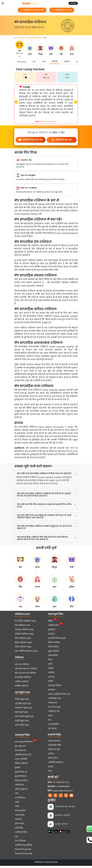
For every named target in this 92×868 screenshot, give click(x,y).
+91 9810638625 (59, 789)
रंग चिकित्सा (20, 800)
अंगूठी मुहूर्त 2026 (22, 723)
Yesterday (21, 62)
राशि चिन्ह (19, 830)
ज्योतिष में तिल (21, 834)
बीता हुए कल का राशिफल (26, 675)
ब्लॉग (17, 809)
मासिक (67, 62)
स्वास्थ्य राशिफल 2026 (24, 632)
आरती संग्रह (20, 817)
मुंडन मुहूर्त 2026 (21, 714)
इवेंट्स (51, 769)
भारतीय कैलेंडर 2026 (57, 640)
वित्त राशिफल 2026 (23, 640)
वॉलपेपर (18, 822)
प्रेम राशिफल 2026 (23, 628)
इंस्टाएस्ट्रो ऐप (20, 753)
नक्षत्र (50, 718)
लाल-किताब (20, 843)
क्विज (51, 623)
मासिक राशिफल (22, 684)
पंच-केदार (52, 731)
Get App (73, 3)
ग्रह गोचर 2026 (54, 709)
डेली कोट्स (19, 826)
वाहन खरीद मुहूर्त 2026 (24, 719)
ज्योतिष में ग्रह (54, 714)
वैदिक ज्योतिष (54, 645)
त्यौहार (51, 671)
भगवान (51, 679)
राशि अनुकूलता (21, 791)
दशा (17, 839)
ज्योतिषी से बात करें (63, 10)
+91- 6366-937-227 (61, 785)
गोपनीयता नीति (55, 747)
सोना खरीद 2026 (22, 727)
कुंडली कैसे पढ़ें (21, 774)
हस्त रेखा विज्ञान (55, 688)
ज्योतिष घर (20, 787)
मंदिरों (51, 683)
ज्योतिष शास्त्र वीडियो (23, 847)
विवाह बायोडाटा (21, 783)
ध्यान (17, 804)
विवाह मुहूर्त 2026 (22, 701)
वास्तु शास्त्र (53, 705)
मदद (50, 773)
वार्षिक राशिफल (22, 688)
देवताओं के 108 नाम (23, 852)
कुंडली (17, 770)
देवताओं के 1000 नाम (24, 856)
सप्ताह (55, 61)
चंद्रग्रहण (52, 636)
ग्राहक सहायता (54, 743)
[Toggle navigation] (3, 3)
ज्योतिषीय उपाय (55, 701)
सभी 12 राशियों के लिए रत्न (59, 696)
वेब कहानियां (20, 813)
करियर (51, 756)
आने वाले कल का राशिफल (26, 671)
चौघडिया (52, 692)
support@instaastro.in (63, 793)
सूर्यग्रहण (52, 632)
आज (34, 62)
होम (16, 38)
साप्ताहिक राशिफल (34, 38)
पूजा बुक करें (20, 748)
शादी (50, 666)
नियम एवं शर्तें (54, 752)
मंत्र (50, 722)
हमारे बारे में (53, 760)
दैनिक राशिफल (21, 766)
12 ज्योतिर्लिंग (54, 726)
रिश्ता (50, 662)
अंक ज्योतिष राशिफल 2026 (26, 653)
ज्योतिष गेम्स (54, 627)
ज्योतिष (51, 675)
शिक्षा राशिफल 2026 (23, 645)
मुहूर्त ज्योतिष (54, 653)
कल (44, 62)
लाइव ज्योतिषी (21, 761)
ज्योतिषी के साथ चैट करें (32, 10)
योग (17, 796)
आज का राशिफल (22, 667)
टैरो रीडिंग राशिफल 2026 (25, 623)
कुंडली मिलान (21, 778)
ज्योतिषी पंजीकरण (56, 765)
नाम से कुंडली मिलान (24, 744)
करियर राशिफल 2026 (24, 636)
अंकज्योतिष (53, 658)
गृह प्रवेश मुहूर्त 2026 (23, 706)
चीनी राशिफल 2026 (23, 649)
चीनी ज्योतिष (53, 649)
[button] (16, 102)
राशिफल (22, 38)
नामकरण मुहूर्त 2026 (24, 710)
